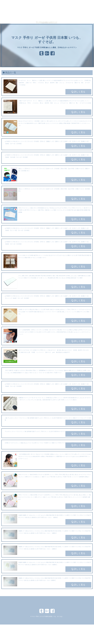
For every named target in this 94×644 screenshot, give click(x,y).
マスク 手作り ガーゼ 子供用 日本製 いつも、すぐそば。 (48, 616)
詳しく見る (78, 92)
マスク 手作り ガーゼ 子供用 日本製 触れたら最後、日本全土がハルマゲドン (47, 47)
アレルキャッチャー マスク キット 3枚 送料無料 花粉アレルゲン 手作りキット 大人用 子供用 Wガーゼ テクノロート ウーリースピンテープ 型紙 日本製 (47, 431)
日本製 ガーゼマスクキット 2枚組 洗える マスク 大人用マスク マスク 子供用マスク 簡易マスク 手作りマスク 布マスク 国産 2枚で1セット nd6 (45, 443)
